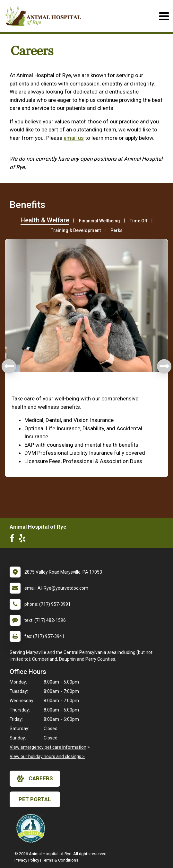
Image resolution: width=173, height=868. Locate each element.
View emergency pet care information (48, 747)
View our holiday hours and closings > (47, 756)
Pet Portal (35, 799)
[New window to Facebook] (14, 540)
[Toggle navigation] (164, 16)
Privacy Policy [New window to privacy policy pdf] (27, 860)
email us (74, 138)
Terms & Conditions (60, 860)
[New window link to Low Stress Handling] (32, 828)
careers (35, 779)
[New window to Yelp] (24, 540)
